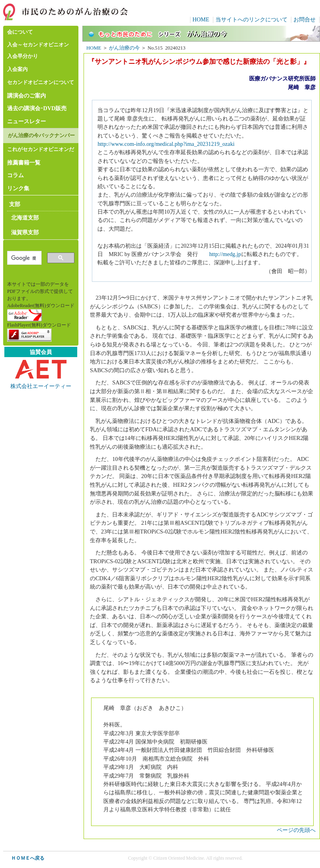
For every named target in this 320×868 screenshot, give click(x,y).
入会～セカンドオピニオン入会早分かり (38, 51)
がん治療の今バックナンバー (41, 136)
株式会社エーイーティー (41, 386)
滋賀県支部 (25, 232)
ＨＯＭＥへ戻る (28, 858)
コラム (15, 175)
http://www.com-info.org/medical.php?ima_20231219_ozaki (166, 144)
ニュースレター (27, 121)
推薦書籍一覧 (24, 163)
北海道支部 (25, 218)
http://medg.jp (225, 254)
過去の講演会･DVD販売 (37, 108)
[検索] (24, 258)
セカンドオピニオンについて (41, 82)
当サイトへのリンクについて (251, 19)
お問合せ (305, 19)
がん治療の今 (124, 48)
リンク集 (18, 188)
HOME (201, 19)
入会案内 (17, 69)
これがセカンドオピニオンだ (41, 149)
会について (20, 32)
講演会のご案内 (27, 96)
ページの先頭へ (296, 830)
